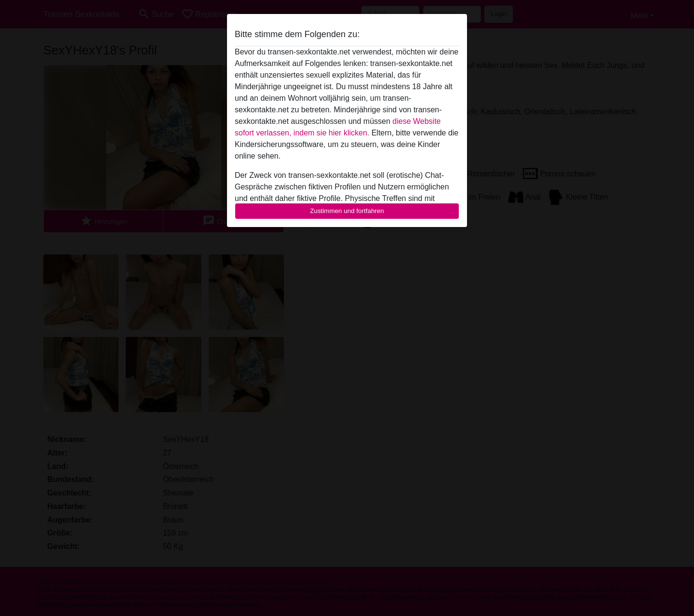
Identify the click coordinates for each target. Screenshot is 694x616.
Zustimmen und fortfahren (347, 211)
